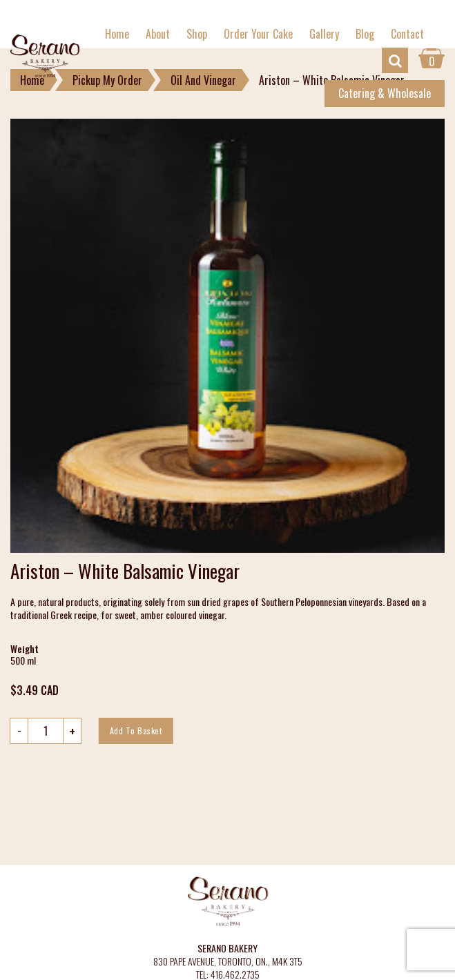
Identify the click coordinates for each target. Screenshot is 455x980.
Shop (197, 34)
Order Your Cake (258, 34)
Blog (365, 34)
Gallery (324, 34)
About (158, 34)
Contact (407, 34)
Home (117, 34)
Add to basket (136, 731)
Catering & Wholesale (385, 93)
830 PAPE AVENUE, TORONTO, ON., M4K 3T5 (228, 962)
